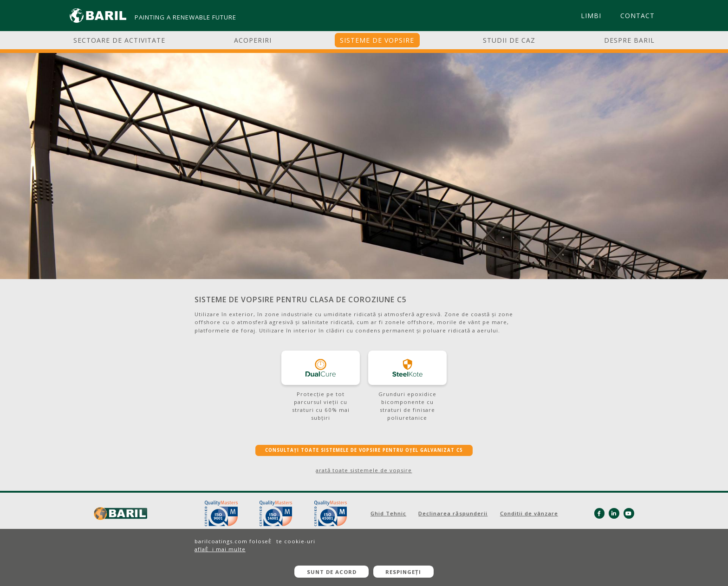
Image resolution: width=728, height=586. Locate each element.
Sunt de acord (332, 572)
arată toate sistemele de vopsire (364, 470)
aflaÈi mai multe (220, 549)
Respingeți (403, 572)
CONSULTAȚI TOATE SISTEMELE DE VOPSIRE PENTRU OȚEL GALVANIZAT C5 (364, 450)
